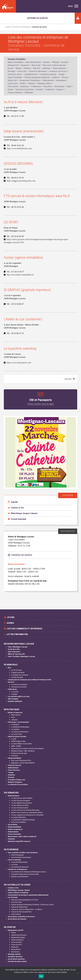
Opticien (32, 83)
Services (11, 682)
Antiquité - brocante (60, 62)
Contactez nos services (19, 687)
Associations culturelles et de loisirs (21, 917)
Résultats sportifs (14, 954)
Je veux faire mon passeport (21, 801)
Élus (9, 668)
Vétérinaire (29, 92)
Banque (19, 68)
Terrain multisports (17, 940)
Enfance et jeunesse (15, 712)
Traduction (50, 89)
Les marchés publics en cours (19, 696)
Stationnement (13, 768)
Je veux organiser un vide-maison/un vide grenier (27, 815)
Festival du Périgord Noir (19, 907)
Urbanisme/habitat (14, 758)
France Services (14, 770)
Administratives (14, 796)
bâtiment (27, 68)
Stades (13, 933)
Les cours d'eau (16, 734)
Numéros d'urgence (15, 782)
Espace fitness (16, 949)
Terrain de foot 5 (17, 945)
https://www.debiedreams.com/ (19, 148)
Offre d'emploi (13, 699)
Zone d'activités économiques (21, 857)
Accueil (8, 27)
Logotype (14, 694)
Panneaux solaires (44, 83)
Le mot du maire (16, 670)
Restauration (59, 86)
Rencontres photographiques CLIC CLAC (25, 900)
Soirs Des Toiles (16, 902)
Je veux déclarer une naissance (21, 803)
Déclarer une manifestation (20, 877)
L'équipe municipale (18, 672)
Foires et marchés (14, 834)
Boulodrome (15, 952)
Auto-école (36, 65)
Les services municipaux (19, 684)
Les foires (14, 865)
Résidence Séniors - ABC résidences (23, 751)
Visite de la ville (14, 649)
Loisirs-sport (13, 83)
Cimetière (11, 775)
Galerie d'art (12, 80)
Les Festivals (13, 897)
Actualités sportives (15, 957)
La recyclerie (15, 729)
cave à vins (22, 71)
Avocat (10, 68)
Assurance (25, 65)
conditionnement (31, 74)
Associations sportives (16, 959)
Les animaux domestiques (20, 732)
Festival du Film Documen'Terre (21, 912)
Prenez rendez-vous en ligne (41, 404)
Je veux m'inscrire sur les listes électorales (25, 810)
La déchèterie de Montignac (20, 727)
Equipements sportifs (16, 930)
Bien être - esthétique (42, 68)
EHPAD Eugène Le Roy (18, 741)
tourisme (40, 89)
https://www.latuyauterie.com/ (19, 363)
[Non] (78, 973)
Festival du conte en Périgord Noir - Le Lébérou (27, 909)
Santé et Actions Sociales (17, 736)
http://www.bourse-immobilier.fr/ (20, 275)
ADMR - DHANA (16, 746)
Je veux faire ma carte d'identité (22, 798)
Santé (69, 86)
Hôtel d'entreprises (17, 855)
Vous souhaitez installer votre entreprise (23, 853)
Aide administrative (33, 62)
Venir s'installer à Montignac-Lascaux (21, 656)
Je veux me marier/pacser (20, 808)
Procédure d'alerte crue (16, 780)
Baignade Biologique (18, 937)
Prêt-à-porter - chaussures (18, 86)
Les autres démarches (18, 817)
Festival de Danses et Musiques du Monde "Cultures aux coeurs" (33, 905)
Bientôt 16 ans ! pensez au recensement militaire (27, 812)
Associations (13, 824)
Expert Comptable (15, 77)
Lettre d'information (17, 634)
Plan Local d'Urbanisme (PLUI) (21, 760)
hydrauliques (61, 80)
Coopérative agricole (48, 74)
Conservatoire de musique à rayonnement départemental (28, 895)
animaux (47, 62)
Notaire (23, 83)
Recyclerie (48, 86)
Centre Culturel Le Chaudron (18, 893)
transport (60, 89)
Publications (12, 689)
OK (41, 976)
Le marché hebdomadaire (19, 862)
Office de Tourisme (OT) (16, 654)
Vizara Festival (16, 914)
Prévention (15, 756)
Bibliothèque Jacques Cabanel (23, 513)
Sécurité (11, 777)
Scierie (10, 89)
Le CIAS (14, 739)
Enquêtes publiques (15, 701)
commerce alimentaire (38, 71)
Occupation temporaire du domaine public (25, 874)
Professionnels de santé (19, 753)
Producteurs (36, 86)
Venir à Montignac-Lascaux (18, 647)
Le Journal (15, 692)
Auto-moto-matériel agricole (54, 65)
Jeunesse (14, 720)
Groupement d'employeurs (30, 80)
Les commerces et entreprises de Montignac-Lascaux (29, 872)
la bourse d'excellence (19, 822)
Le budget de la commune (20, 675)
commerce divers (15, 74)
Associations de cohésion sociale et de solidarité (27, 748)
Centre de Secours (15, 765)
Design (61, 74)
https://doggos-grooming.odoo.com (21, 181)
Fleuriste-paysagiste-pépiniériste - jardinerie (42, 77)
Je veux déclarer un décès (20, 805)
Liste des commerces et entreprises (25, 629)
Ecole (13, 717)
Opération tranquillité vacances (19, 841)
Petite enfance (16, 715)
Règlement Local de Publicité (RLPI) (23, 763)
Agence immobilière (16, 62)
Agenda (13, 502)
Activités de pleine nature (17, 961)
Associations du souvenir (17, 919)
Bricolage (11, 71)
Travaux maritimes (15, 92)
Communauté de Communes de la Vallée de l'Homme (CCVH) (29, 680)
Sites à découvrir (14, 652)
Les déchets (15, 724)
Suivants (68, 379)
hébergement (48, 80)
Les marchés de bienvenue (20, 867)
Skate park (15, 947)
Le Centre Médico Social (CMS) (21, 744)
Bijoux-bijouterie (59, 68)
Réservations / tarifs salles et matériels (22, 836)
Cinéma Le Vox (16, 508)
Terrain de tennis (17, 942)
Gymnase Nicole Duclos (19, 935)
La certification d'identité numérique (23, 820)
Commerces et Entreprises (21, 27)
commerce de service (58, 71)
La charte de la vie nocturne (18, 784)
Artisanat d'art (13, 65)
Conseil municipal (17, 519)
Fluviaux (65, 77)
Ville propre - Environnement (18, 722)
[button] (73, 6)
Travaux (11, 772)
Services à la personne (25, 89)
